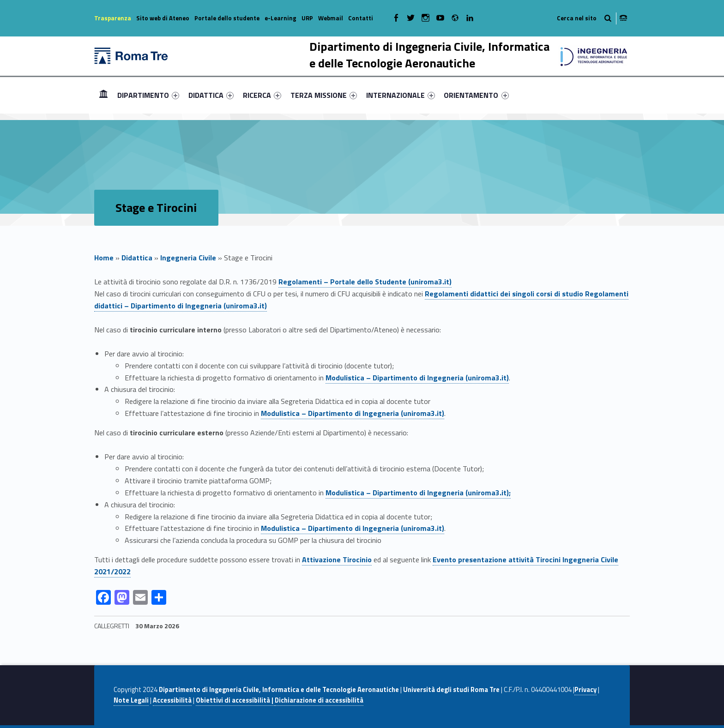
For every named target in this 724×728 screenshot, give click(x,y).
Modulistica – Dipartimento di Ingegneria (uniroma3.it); (418, 493)
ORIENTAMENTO (476, 95)
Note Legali (131, 700)
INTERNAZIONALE (401, 95)
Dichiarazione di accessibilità (319, 700)
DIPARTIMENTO (148, 95)
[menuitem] (103, 95)
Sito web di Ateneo (163, 18)
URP (307, 18)
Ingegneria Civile (188, 258)
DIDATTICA (211, 95)
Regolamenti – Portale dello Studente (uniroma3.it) (365, 282)
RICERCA (262, 95)
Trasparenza (113, 18)
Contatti (361, 18)
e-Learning (281, 18)
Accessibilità (172, 700)
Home (103, 95)
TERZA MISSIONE (324, 95)
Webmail (331, 18)
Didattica (137, 258)
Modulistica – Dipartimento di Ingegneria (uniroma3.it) (417, 378)
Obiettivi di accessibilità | (235, 700)
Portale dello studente (227, 18)
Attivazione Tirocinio (337, 560)
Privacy (585, 690)
